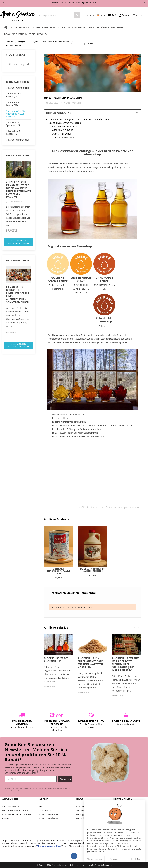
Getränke (102, 27)
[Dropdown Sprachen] (101, 15)
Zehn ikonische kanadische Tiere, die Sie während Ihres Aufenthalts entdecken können (19, 190)
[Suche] (59, 15)
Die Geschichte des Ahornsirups (56, 660)
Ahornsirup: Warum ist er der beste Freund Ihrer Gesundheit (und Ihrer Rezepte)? (126, 664)
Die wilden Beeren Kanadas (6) (16, 132)
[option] (19, 196)
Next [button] (139, 628)
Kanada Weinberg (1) (18, 88)
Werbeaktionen (38, 34)
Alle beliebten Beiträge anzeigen (18, 242)
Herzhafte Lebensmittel (50, 27)
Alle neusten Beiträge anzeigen (18, 345)
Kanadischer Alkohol (80, 27)
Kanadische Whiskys (49, 818)
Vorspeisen (81, 810)
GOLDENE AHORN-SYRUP (64, 126)
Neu (41, 806)
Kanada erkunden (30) (19, 140)
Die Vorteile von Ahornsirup (15, 810)
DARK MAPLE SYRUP (62, 134)
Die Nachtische (83, 818)
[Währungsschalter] (90, 15)
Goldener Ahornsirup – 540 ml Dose (59, 571)
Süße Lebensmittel (22, 27)
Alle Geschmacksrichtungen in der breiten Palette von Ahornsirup (78, 119)
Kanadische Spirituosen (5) (13, 124)
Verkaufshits (45, 810)
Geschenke (117, 27)
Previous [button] (134, 628)
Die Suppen (82, 814)
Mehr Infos (135, 859)
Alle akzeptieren (94, 859)
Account (124, 15)
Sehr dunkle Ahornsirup (63, 137)
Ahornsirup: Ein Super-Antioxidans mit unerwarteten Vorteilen (91, 663)
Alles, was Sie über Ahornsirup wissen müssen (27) (16, 114)
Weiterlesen (11, 230)
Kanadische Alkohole (49, 814)
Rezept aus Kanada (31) (13, 104)
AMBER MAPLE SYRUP (62, 130)
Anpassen (114, 859)
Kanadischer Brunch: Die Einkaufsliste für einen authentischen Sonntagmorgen (18, 295)
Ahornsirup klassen (11, 806)
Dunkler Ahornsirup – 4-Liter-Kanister (93, 570)
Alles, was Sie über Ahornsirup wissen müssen (118, 507)
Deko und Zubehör (15, 34)
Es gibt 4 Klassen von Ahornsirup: (65, 123)
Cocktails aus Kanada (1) (14, 95)
